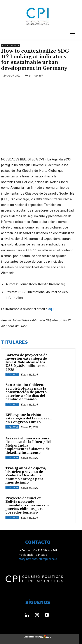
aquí (51, 309)
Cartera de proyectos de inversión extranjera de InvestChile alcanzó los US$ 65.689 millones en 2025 (26, 362)
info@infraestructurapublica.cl (38, 559)
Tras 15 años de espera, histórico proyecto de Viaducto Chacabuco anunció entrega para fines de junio (26, 475)
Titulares (12, 374)
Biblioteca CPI (10, 46)
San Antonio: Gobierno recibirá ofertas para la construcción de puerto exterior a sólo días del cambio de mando (26, 392)
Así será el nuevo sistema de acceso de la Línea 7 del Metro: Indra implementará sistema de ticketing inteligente (28, 446)
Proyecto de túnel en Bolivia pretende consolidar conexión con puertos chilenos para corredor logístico (27, 505)
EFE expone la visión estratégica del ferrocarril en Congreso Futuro (29, 419)
